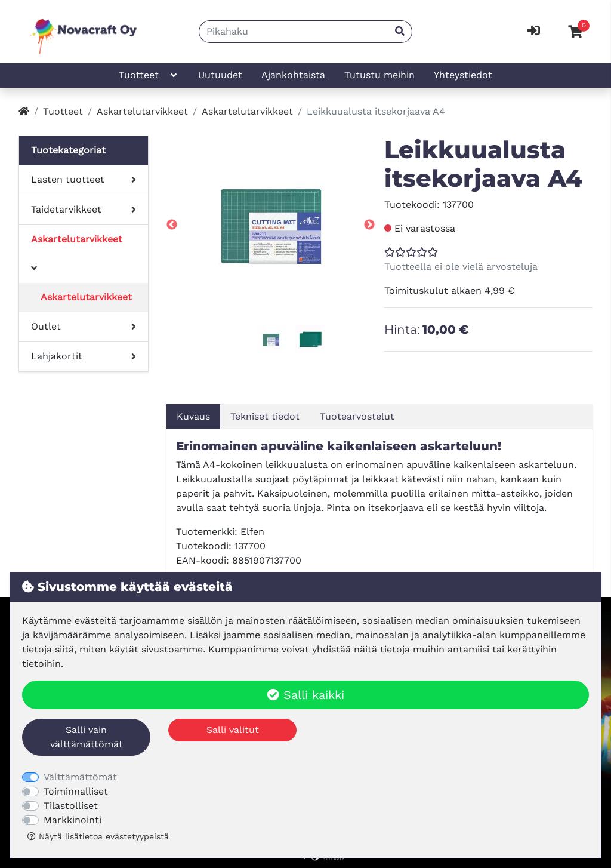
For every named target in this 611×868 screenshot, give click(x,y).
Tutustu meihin (379, 75)
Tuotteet (149, 76)
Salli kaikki (306, 695)
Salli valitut (233, 730)
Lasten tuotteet (68, 179)
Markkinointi (72, 820)
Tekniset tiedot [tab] (265, 416)
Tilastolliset (71, 806)
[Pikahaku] (294, 32)
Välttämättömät (80, 777)
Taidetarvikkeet (66, 209)
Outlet (46, 326)
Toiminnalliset (76, 791)
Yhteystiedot (463, 75)
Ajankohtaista (293, 75)
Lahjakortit (57, 356)
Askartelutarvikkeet (142, 111)
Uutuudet (220, 75)
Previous (172, 225)
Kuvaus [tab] (193, 416)
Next (369, 225)
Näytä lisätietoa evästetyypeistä (98, 836)
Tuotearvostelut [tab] (357, 416)
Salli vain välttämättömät (87, 737)
